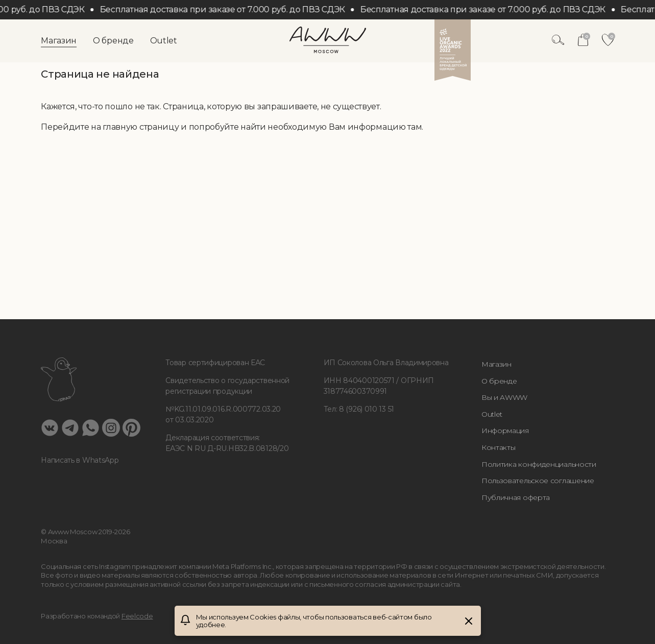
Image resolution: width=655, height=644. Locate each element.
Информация (505, 431)
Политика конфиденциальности (539, 464)
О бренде (113, 41)
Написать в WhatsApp (80, 460)
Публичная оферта (516, 497)
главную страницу (141, 127)
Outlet (164, 41)
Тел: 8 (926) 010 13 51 (359, 409)
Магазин (59, 41)
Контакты (499, 447)
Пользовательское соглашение (538, 481)
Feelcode (137, 616)
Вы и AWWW (504, 397)
